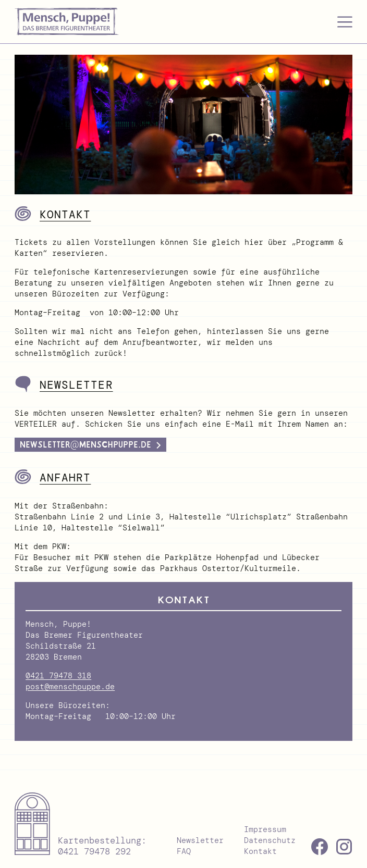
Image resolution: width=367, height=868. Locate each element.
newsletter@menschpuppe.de (85, 445)
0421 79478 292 (94, 851)
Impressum (265, 829)
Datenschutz (270, 840)
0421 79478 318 (58, 676)
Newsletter (200, 840)
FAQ (184, 851)
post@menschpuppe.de (70, 687)
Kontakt (260, 851)
